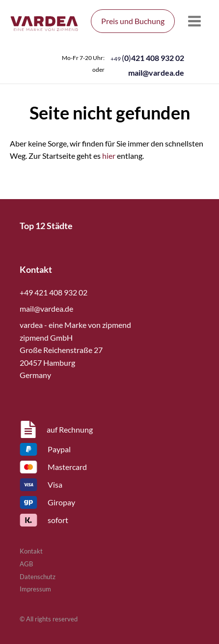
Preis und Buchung (133, 21)
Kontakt (31, 551)
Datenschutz (38, 577)
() (147, 58)
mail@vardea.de (156, 73)
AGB (26, 564)
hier (109, 156)
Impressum (35, 589)
